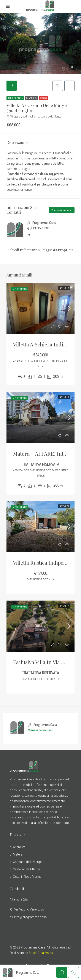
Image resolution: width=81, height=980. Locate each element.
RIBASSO (43, 98)
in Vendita (32, 98)
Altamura (19, 847)
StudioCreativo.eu (41, 953)
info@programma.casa (30, 917)
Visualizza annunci (62, 210)
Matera (18, 855)
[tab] (12, 86)
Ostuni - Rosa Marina (27, 877)
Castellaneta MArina (26, 869)
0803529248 (40, 228)
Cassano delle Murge (27, 862)
